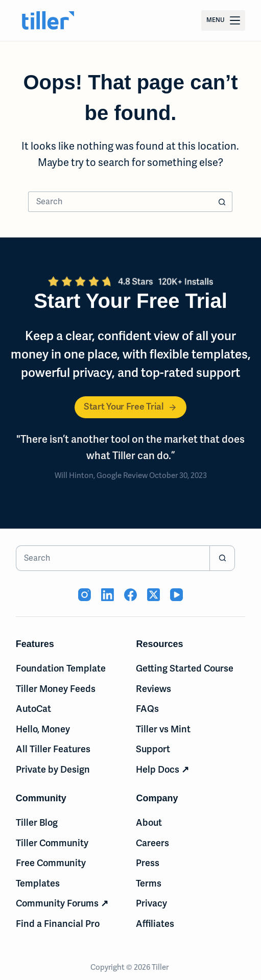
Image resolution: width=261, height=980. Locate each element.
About (149, 823)
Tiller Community (52, 843)
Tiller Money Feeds (56, 689)
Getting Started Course (185, 668)
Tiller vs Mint (163, 729)
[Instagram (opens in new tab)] (85, 595)
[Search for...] (120, 202)
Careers (152, 843)
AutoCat (33, 709)
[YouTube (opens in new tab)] (176, 595)
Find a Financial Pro (58, 924)
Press (148, 863)
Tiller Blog (37, 823)
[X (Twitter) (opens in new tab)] (153, 595)
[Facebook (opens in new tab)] (130, 595)
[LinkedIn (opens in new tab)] (108, 595)
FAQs (147, 709)
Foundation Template (61, 668)
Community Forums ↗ (62, 903)
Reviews (153, 689)
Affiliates (155, 924)
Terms (149, 883)
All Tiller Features (53, 749)
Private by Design (53, 770)
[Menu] (223, 20)
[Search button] (222, 202)
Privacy (151, 903)
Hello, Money (43, 729)
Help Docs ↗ (162, 770)
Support (153, 749)
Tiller (161, 967)
